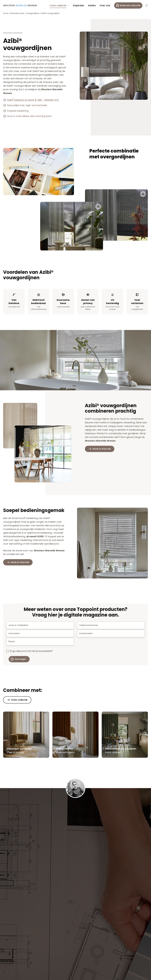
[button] (147, 5)
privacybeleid (44, 653)
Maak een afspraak (128, 5)
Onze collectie (58, 5)
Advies (92, 5)
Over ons (105, 5)
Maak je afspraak (102, 449)
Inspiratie (79, 5)
